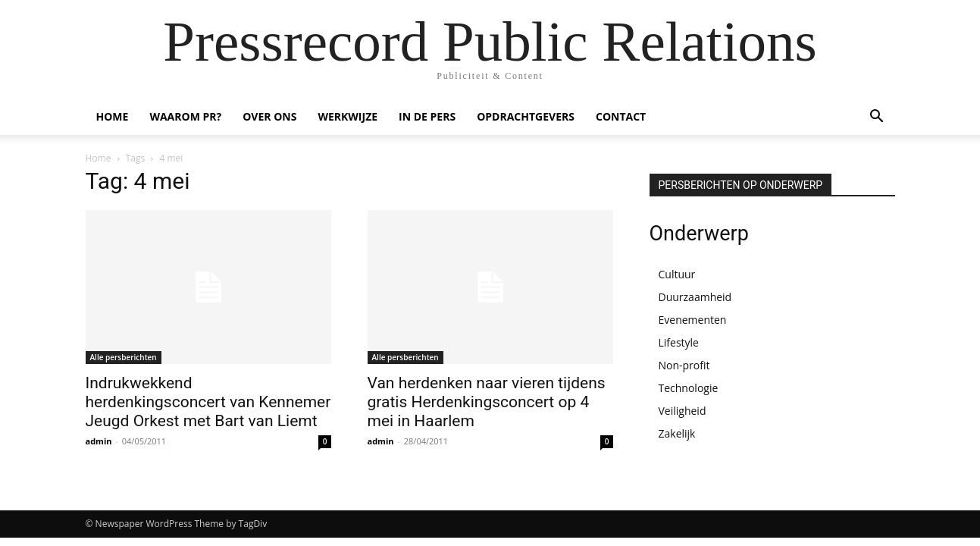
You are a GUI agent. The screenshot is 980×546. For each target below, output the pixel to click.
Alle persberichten (124, 357)
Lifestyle (679, 342)
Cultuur (677, 274)
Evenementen (693, 320)
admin (99, 441)
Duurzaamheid (695, 297)
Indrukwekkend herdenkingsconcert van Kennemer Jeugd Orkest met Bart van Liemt (208, 402)
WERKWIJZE (348, 116)
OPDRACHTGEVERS (526, 116)
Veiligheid (683, 411)
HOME (113, 116)
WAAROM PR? (185, 116)
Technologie (689, 388)
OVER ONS (269, 116)
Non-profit (684, 365)
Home (99, 158)
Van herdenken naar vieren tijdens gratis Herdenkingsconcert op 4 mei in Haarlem (487, 402)
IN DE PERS (427, 116)
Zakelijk (677, 433)
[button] (877, 118)
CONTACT (621, 116)
